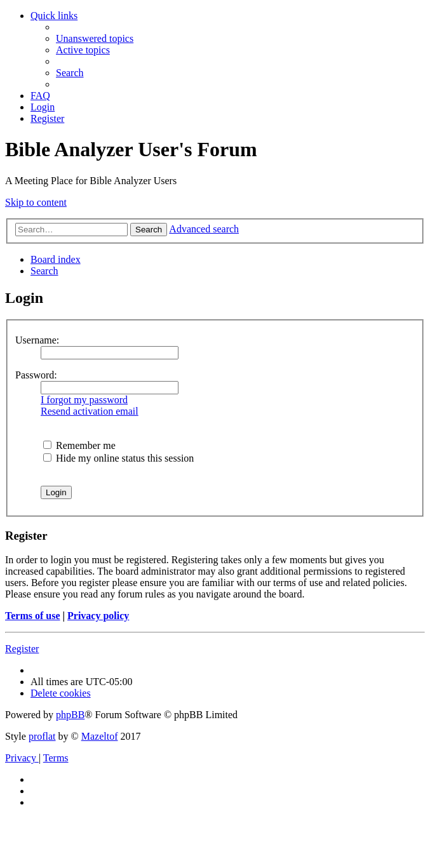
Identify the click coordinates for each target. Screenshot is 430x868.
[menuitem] (95, 38)
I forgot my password (84, 400)
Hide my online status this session (118, 458)
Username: (37, 340)
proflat (42, 736)
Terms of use (33, 616)
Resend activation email (90, 411)
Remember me (79, 445)
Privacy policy (98, 616)
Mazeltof (100, 736)
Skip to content (36, 202)
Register (22, 649)
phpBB (70, 715)
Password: (36, 375)
